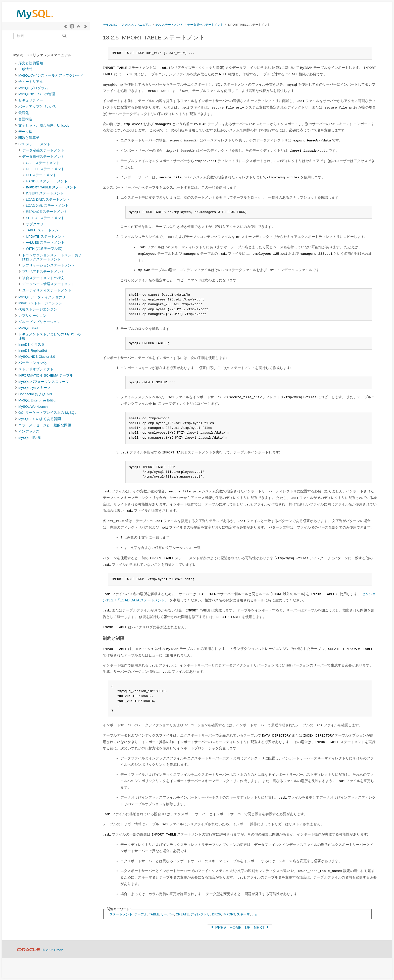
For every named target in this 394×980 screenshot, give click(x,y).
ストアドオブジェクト (36, 369)
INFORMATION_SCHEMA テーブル (46, 375)
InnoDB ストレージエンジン (40, 303)
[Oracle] (29, 950)
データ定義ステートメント (43, 150)
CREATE (182, 914)
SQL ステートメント (34, 144)
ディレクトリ (200, 914)
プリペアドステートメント (43, 272)
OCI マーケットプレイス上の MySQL (47, 413)
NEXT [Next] (262, 928)
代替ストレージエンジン (38, 309)
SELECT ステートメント (45, 218)
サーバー (167, 914)
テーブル (141, 914)
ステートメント (121, 914)
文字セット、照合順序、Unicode (44, 125)
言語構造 (25, 119)
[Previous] (66, 26)
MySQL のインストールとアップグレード (51, 75)
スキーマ (243, 914)
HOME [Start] (235, 928)
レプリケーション (32, 316)
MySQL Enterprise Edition (38, 400)
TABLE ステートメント (44, 230)
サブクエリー (36, 224)
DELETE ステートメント (45, 169)
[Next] (86, 26)
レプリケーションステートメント (48, 265)
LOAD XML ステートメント (47, 206)
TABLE (154, 914)
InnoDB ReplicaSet (33, 351)
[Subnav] (16, 69)
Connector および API (35, 394)
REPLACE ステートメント (47, 212)
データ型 (25, 132)
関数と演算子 (29, 138)
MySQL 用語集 (30, 438)
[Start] (72, 26)
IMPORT (229, 914)
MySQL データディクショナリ (42, 297)
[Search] (64, 36)
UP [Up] (248, 928)
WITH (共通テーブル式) (44, 249)
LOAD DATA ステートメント (48, 200)
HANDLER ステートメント (47, 181)
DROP (217, 914)
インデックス (29, 431)
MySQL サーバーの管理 (37, 94)
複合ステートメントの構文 (43, 278)
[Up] (79, 26)
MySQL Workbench (33, 407)
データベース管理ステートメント (48, 284)
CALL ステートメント (43, 163)
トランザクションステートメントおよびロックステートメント (52, 257)
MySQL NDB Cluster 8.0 (37, 357)
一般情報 (25, 69)
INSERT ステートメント (45, 193)
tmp (255, 914)
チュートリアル (31, 82)
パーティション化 (32, 363)
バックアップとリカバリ (38, 107)
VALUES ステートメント (45, 243)
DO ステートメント (41, 175)
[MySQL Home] (35, 20)
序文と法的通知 (31, 63)
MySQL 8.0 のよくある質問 (40, 419)
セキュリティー (31, 100)
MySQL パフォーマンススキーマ (44, 382)
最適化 (24, 113)
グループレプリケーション (39, 322)
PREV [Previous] (218, 928)
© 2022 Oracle (53, 950)
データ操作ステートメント (43, 157)
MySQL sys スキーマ (34, 388)
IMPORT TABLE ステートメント (51, 187)
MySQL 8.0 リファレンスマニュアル (127, 24)
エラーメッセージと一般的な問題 (45, 425)
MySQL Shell (28, 328)
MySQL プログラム (33, 88)
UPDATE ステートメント (45, 237)
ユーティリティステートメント (47, 290)
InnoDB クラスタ (32, 345)
